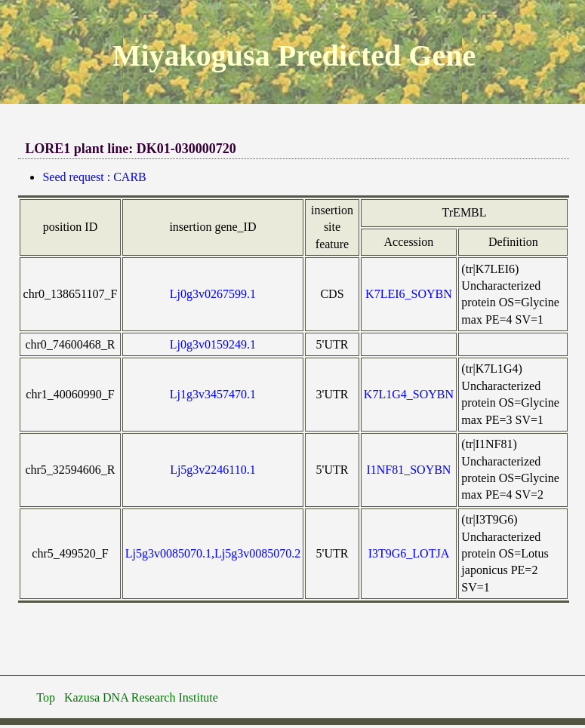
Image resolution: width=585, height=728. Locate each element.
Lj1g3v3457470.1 (213, 394)
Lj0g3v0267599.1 (213, 294)
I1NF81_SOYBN (408, 470)
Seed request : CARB (94, 177)
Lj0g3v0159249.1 (213, 344)
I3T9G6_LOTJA (409, 553)
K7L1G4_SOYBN (409, 394)
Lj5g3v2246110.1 (213, 470)
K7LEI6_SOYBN (409, 294)
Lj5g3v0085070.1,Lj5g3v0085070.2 (213, 553)
